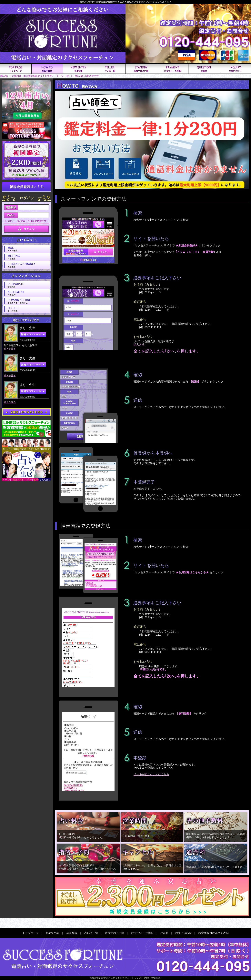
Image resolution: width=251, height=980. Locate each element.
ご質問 (164, 933)
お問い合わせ (183, 933)
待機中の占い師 (115, 933)
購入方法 (139, 345)
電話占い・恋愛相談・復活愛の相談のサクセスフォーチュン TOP (35, 76)
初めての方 (53, 933)
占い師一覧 (91, 933)
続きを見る (10, 349)
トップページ (31, 933)
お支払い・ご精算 (142, 933)
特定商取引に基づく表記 (214, 933)
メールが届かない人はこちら (151, 774)
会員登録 (72, 933)
